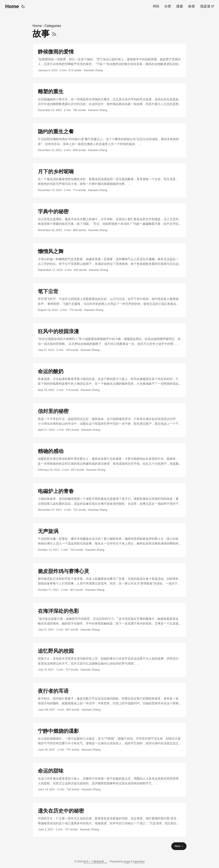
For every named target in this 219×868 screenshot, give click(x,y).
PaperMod (139, 862)
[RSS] (54, 34)
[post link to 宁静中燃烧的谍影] (109, 740)
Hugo (127, 862)
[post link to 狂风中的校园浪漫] (109, 340)
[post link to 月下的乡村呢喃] (109, 180)
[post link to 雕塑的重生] (109, 100)
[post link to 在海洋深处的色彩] (109, 620)
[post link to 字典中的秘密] (109, 220)
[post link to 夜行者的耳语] (109, 700)
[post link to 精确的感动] (109, 460)
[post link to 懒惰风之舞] (109, 260)
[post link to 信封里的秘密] (109, 420)
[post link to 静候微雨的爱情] (109, 61)
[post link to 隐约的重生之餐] (109, 140)
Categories (53, 26)
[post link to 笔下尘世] (109, 300)
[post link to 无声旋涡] (109, 540)
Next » (179, 846)
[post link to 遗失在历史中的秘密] (109, 820)
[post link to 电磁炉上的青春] (109, 500)
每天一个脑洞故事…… (95, 862)
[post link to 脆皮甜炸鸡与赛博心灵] (109, 580)
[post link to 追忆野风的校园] (109, 660)
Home (12, 6)
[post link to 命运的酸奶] (109, 380)
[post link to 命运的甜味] (109, 780)
